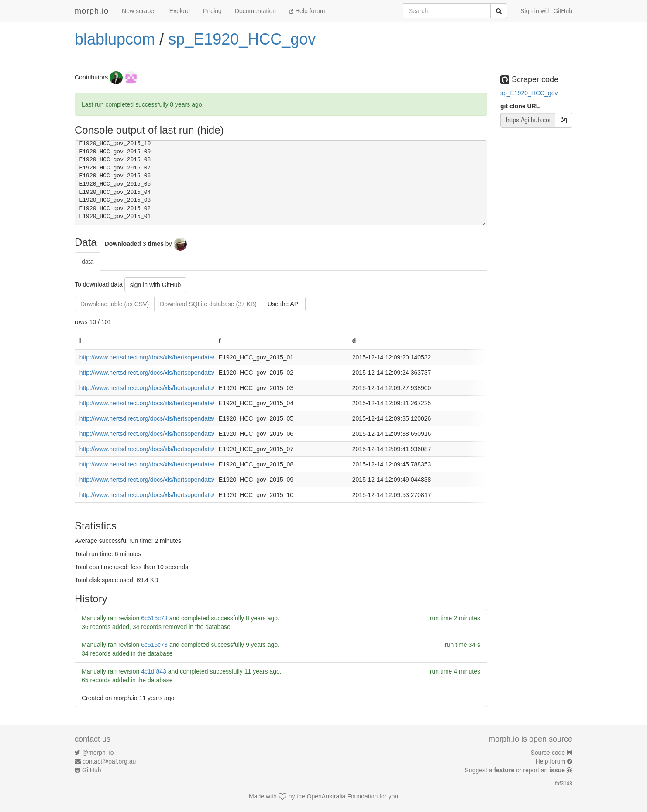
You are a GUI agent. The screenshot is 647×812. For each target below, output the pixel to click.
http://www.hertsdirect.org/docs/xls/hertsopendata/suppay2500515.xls (173, 418)
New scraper (139, 11)
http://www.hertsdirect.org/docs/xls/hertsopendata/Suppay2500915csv (174, 480)
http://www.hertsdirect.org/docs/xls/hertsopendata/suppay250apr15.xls (174, 403)
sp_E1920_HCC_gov (242, 39)
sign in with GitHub (156, 285)
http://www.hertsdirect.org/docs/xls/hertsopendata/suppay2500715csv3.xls (180, 449)
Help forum (307, 11)
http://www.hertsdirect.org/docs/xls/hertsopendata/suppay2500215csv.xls (178, 373)
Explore (180, 11)
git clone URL (520, 106)
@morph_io (98, 753)
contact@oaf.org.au (109, 761)
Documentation (255, 11)
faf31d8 (564, 784)
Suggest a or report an (516, 770)
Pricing (212, 11)
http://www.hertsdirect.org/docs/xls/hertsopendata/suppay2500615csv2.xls (180, 434)
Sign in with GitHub (546, 11)
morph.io (92, 11)
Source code (548, 753)
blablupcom (115, 39)
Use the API (284, 304)
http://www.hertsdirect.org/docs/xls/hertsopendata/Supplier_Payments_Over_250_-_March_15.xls (211, 388)
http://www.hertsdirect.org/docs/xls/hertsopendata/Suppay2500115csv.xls (178, 357)
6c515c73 (154, 618)
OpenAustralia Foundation (342, 796)
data (88, 262)
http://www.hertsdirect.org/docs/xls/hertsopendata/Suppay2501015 (169, 495)
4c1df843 (154, 671)
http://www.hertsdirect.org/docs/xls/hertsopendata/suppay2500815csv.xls (178, 464)
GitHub (92, 770)
